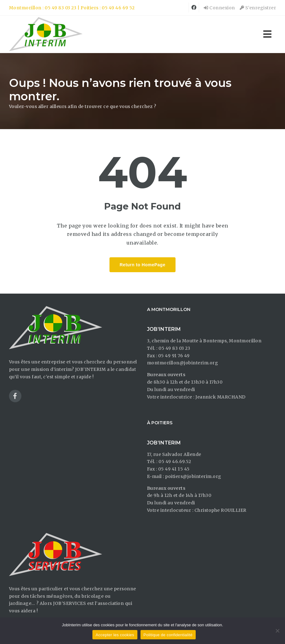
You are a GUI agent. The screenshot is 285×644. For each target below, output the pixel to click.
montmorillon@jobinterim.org (183, 363)
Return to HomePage (142, 265)
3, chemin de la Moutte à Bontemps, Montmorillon (204, 341)
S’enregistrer (258, 8)
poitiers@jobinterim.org (193, 476)
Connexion (219, 8)
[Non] (277, 631)
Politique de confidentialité (168, 635)
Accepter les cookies (115, 635)
